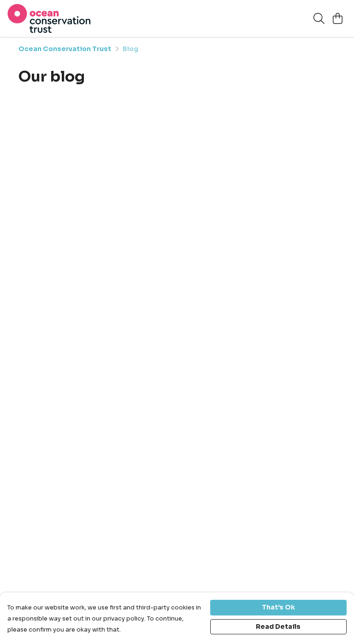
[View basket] (337, 18)
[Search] (319, 18)
